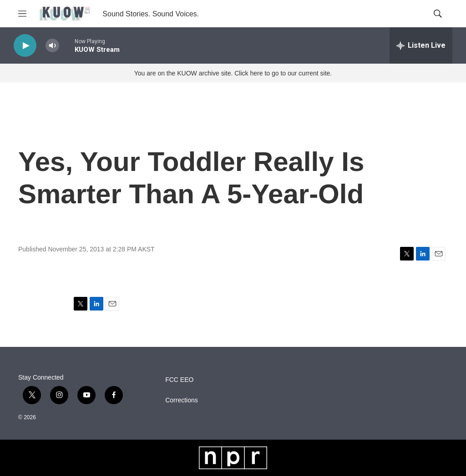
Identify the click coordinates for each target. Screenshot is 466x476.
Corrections (182, 400)
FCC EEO (179, 380)
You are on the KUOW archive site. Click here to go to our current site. (233, 73)
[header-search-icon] (438, 14)
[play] (25, 46)
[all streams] (421, 45)
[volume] (52, 46)
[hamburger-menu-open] (22, 14)
